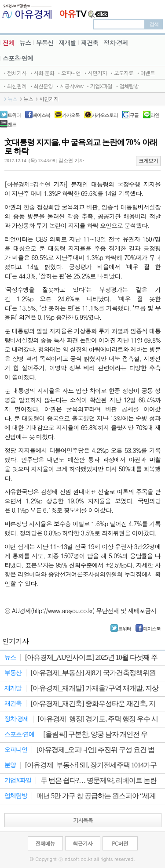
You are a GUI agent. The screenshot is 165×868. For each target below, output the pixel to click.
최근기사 (83, 843)
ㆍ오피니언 (68, 73)
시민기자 (49, 99)
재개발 (67, 43)
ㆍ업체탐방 (126, 86)
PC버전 (120, 843)
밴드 (12, 124)
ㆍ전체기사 (14, 73)
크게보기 (148, 161)
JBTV (84, 11)
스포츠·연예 (18, 58)
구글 (134, 115)
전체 (8, 43)
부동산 (45, 43)
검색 (154, 24)
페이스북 (41, 115)
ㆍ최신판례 (14, 86)
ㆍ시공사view (69, 86)
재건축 (90, 43)
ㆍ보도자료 (121, 73)
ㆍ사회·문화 (41, 73)
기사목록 (83, 820)
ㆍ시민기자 (95, 73)
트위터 (14, 115)
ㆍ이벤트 (145, 73)
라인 (155, 115)
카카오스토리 (105, 115)
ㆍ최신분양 (41, 86)
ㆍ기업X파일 (99, 86)
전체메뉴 (45, 843)
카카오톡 (71, 115)
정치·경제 (116, 43)
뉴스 (25, 43)
